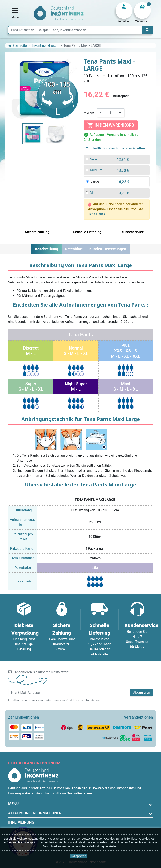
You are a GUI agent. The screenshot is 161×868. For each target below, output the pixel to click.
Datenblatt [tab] (74, 249)
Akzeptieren (78, 856)
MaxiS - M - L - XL (126, 387)
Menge (89, 112)
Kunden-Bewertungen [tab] (108, 249)
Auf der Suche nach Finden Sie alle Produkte (116, 209)
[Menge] (110, 113)
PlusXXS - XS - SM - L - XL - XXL (126, 351)
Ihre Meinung (21, 822)
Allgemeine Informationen (35, 813)
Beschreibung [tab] (46, 249)
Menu (13, 804)
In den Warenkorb (111, 125)
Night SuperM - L (76, 387)
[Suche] (80, 30)
